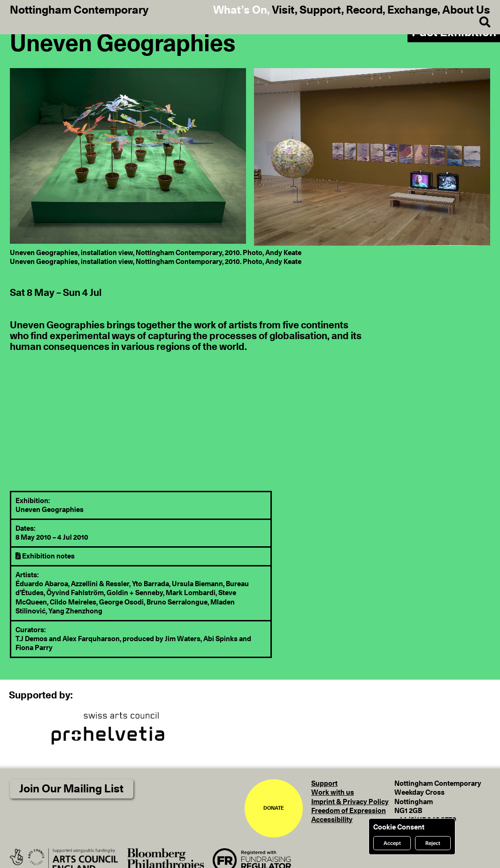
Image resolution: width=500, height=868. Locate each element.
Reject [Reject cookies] (433, 843)
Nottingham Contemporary (79, 11)
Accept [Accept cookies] (392, 843)
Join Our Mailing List (71, 789)
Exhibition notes (45, 556)
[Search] (480, 23)
